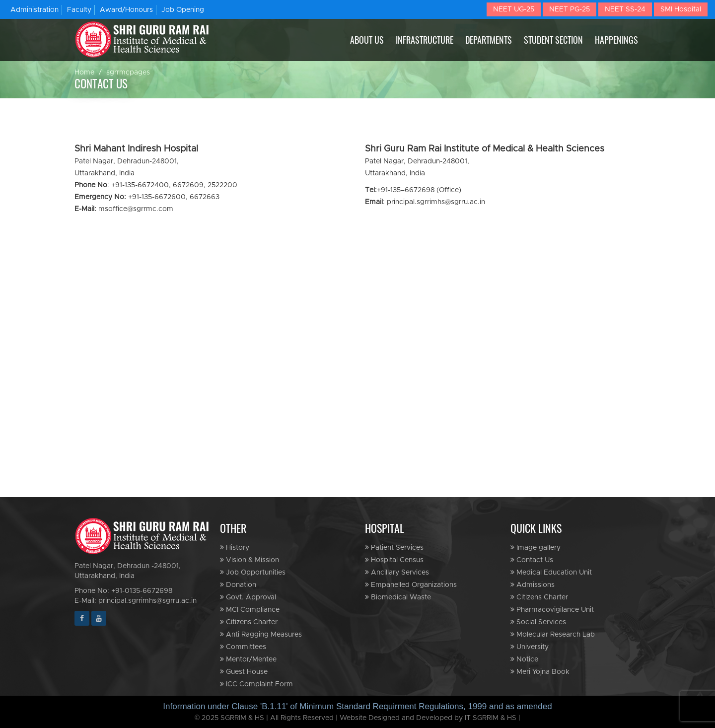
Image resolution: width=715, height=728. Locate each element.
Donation (238, 585)
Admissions (533, 585)
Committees (243, 647)
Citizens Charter (249, 622)
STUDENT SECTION (553, 40)
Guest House (244, 672)
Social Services (538, 622)
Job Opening (183, 10)
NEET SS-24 (625, 9)
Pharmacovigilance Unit (552, 610)
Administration (35, 10)
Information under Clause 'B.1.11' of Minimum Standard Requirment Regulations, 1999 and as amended (357, 706)
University (530, 647)
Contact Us (532, 560)
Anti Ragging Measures (261, 634)
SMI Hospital (681, 9)
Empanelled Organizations (411, 585)
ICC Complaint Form (256, 684)
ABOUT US (367, 40)
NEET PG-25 (570, 9)
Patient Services (394, 547)
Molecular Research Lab (553, 634)
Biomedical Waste (398, 597)
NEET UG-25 (514, 9)
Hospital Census (394, 560)
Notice (524, 659)
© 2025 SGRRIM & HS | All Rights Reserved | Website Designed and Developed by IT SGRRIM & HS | (358, 718)
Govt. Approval (248, 597)
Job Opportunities (253, 572)
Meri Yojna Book (540, 672)
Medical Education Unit (551, 572)
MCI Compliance (250, 610)
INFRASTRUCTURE (425, 40)
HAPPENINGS (616, 40)
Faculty (79, 10)
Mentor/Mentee (248, 659)
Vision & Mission (250, 560)
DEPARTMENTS (489, 40)
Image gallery (536, 547)
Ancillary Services (397, 572)
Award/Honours (126, 10)
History (235, 547)
